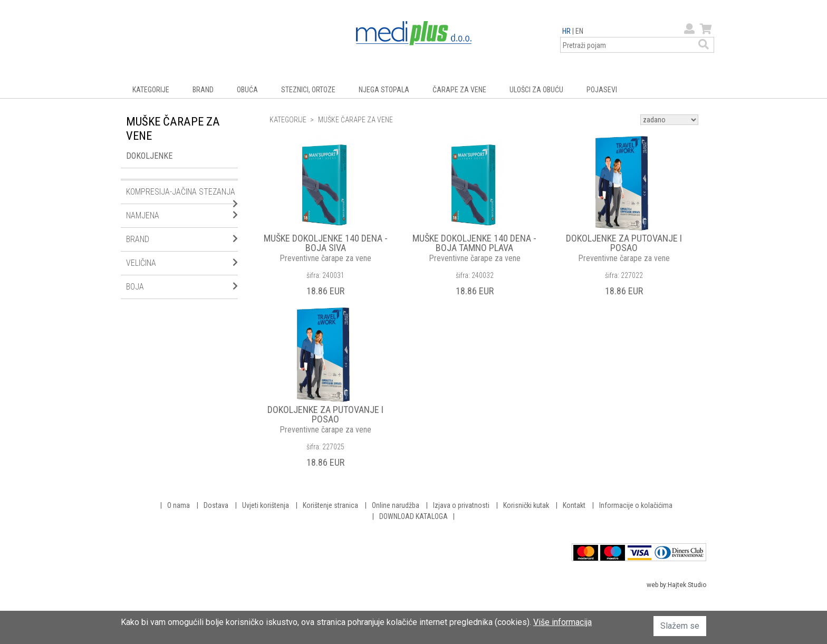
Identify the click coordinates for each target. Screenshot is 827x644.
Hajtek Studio (687, 585)
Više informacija (562, 622)
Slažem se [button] (680, 626)
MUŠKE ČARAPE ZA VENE (355, 120)
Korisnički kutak (526, 505)
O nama (179, 505)
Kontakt (574, 505)
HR (566, 31)
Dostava (216, 505)
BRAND (203, 90)
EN (579, 31)
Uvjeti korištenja (266, 505)
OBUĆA (247, 90)
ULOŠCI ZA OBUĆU (536, 90)
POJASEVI (602, 90)
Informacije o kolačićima (636, 505)
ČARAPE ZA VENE (459, 90)
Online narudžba (396, 505)
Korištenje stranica (330, 505)
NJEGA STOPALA (384, 90)
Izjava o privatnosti (461, 505)
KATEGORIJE (151, 90)
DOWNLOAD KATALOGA (413, 516)
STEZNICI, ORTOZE (308, 90)
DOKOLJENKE (149, 156)
